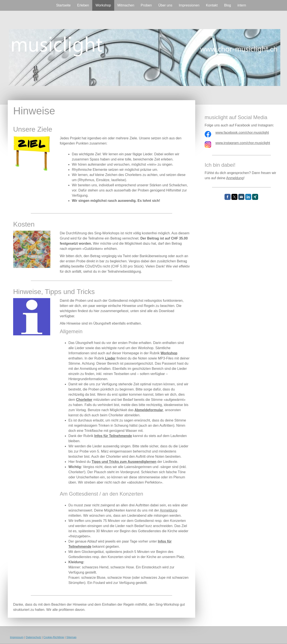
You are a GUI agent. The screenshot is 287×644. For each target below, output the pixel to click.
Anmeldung (169, 510)
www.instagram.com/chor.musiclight (243, 143)
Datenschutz (34, 637)
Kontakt (212, 5)
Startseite (63, 5)
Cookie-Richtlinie (54, 637)
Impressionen (189, 5)
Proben (146, 5)
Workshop (103, 5)
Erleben (83, 5)
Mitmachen (126, 5)
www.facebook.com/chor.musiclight (242, 133)
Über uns (165, 5)
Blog (228, 5)
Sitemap (71, 637)
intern (242, 5)
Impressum (17, 637)
